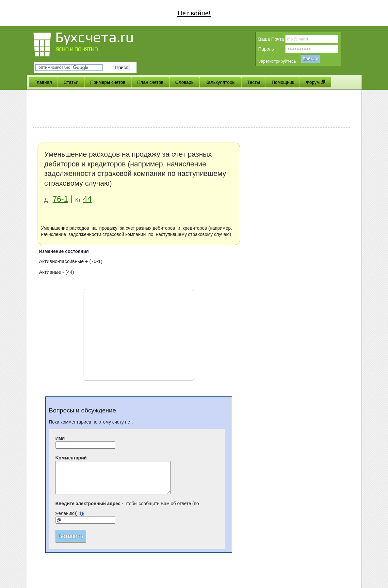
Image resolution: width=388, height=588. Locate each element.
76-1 (60, 199)
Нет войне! (194, 13)
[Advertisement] (192, 109)
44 (87, 199)
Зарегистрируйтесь (277, 61)
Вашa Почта (271, 39)
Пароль (266, 49)
